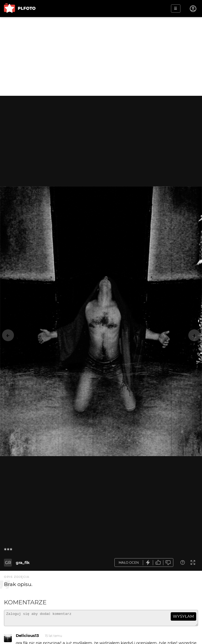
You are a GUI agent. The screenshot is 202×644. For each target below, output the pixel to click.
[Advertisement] (101, 56)
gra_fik (23, 563)
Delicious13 (27, 638)
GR (8, 563)
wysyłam (183, 616)
